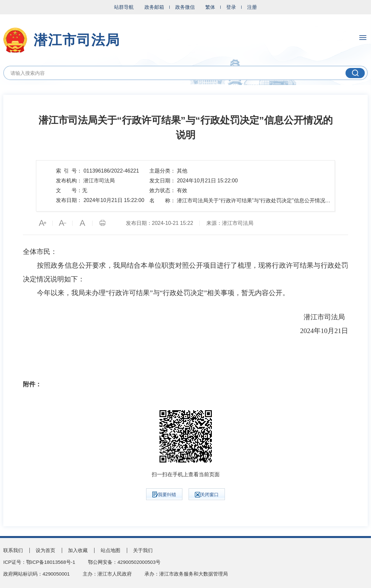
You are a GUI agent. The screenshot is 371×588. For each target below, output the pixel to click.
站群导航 (124, 7)
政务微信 (185, 7)
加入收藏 (78, 550)
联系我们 (13, 550)
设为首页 (45, 550)
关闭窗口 (207, 495)
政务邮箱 (154, 7)
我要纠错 (164, 495)
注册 (252, 7)
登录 (231, 7)
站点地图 (110, 550)
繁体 (210, 7)
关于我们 (143, 550)
